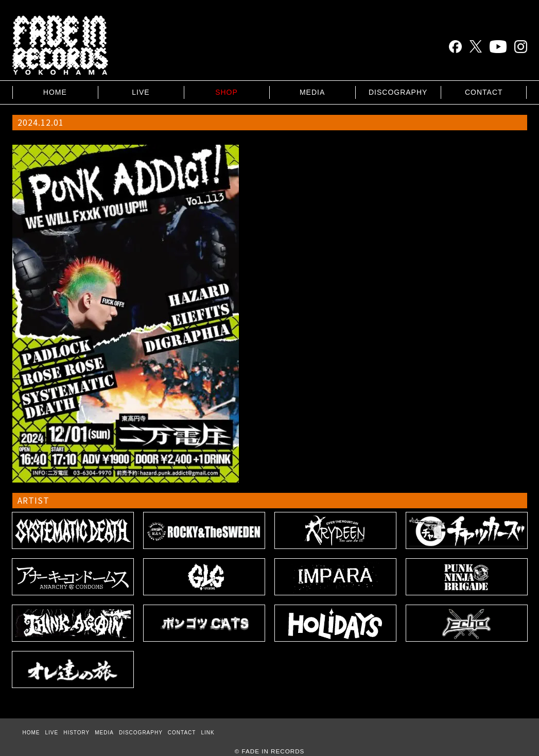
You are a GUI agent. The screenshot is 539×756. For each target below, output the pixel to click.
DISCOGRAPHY (398, 92)
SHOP (227, 92)
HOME (55, 92)
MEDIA (312, 92)
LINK (207, 733)
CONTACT (484, 92)
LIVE (141, 92)
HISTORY (76, 733)
